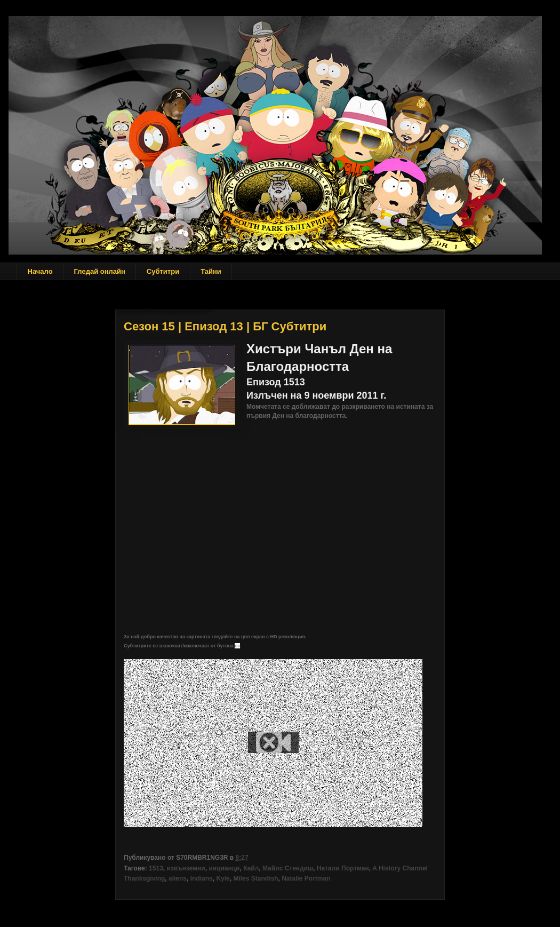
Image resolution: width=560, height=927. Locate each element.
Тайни (211, 271)
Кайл (251, 868)
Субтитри (163, 271)
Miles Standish (255, 878)
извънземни (186, 868)
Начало (40, 271)
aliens (178, 878)
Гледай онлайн (100, 271)
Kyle (223, 878)
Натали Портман (343, 868)
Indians (202, 878)
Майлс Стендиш (288, 868)
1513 (156, 868)
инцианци (224, 868)
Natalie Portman (306, 878)
